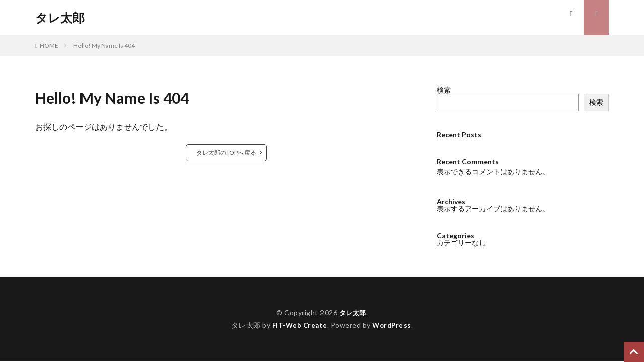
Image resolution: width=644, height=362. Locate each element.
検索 (444, 90)
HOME (49, 46)
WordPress (393, 325)
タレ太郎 (60, 18)
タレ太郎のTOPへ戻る (226, 153)
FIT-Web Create (299, 325)
